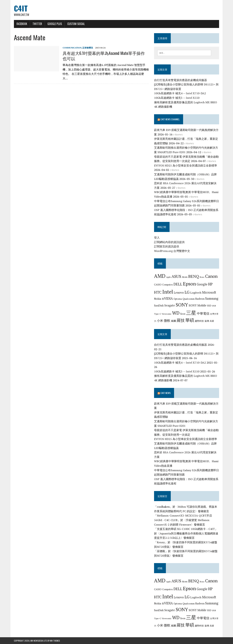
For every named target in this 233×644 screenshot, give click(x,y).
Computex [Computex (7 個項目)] (168, 285)
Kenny (161, 542)
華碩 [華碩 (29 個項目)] (190, 320)
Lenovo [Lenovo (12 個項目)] (179, 292)
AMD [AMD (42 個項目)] (160, 276)
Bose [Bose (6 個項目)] (202, 277)
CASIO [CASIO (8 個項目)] (158, 284)
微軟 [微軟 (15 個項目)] (167, 321)
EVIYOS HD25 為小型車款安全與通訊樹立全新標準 (186, 165)
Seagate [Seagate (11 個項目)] (170, 305)
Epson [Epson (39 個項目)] (189, 284)
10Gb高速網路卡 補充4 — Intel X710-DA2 (180, 93)
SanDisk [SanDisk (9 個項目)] (159, 305)
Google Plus (55, 24)
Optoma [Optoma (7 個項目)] (178, 299)
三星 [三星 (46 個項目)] (191, 313)
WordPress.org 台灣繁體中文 (172, 251)
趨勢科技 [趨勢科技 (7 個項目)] (199, 321)
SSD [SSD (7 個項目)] (209, 306)
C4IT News (166, 393)
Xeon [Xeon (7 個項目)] (183, 314)
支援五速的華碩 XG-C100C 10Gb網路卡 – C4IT (186, 529)
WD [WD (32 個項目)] (176, 313)
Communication (72, 48)
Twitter (37, 24)
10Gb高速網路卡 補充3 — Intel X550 (177, 98)
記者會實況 (88, 48)
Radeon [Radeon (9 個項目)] (200, 299)
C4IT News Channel (170, 119)
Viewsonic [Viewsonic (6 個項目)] (167, 314)
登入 (157, 238)
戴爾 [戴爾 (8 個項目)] (174, 321)
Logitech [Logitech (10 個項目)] (196, 293)
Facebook (22, 24)
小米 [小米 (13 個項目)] (160, 321)
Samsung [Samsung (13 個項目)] (212, 298)
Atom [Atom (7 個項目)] (185, 277)
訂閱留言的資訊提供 (167, 246)
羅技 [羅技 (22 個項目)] (181, 320)
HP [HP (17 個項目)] (210, 284)
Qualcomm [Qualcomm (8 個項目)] (189, 299)
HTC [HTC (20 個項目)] (158, 292)
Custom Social (76, 24)
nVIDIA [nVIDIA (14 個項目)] (167, 298)
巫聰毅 (161, 551)
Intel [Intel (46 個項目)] (168, 292)
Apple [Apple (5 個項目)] (168, 277)
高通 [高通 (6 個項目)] (212, 321)
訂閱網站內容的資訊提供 (169, 242)
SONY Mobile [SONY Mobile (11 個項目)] (198, 305)
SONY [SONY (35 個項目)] (182, 305)
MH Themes (55, 641)
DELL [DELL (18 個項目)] (178, 284)
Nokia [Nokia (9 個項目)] (158, 299)
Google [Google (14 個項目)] (202, 284)
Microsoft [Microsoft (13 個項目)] (209, 292)
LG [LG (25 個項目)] (187, 292)
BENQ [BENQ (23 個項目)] (194, 276)
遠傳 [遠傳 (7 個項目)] (207, 321)
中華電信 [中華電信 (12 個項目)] (203, 313)
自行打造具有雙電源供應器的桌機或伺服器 (180, 80)
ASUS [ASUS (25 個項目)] (176, 276)
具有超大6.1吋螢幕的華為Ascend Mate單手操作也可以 (104, 56)
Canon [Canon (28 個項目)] (211, 276)
